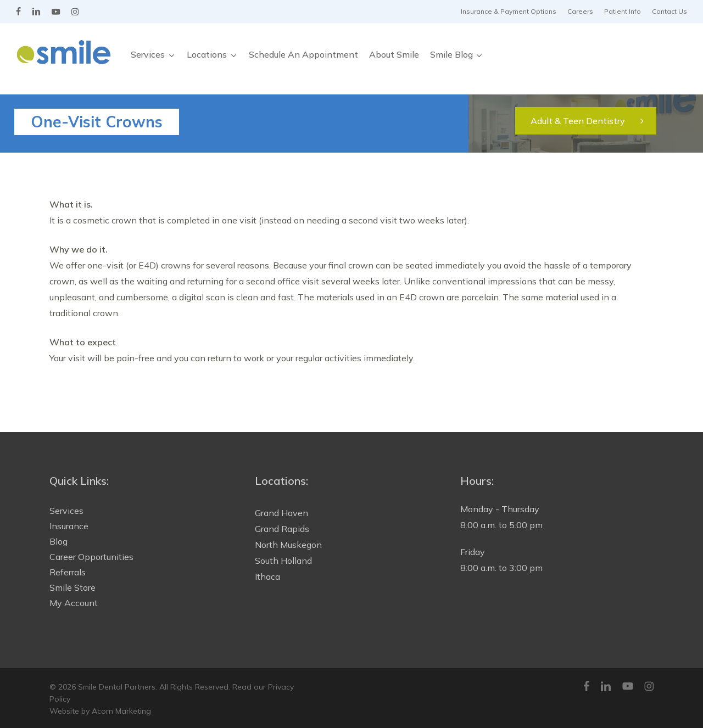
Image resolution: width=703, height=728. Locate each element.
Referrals (68, 572)
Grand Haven (281, 513)
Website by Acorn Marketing (100, 711)
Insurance (69, 526)
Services (66, 511)
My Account (74, 603)
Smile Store (72, 587)
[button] (586, 121)
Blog (58, 541)
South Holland (283, 561)
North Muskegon (288, 545)
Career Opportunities (91, 557)
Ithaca (267, 576)
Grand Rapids (282, 529)
